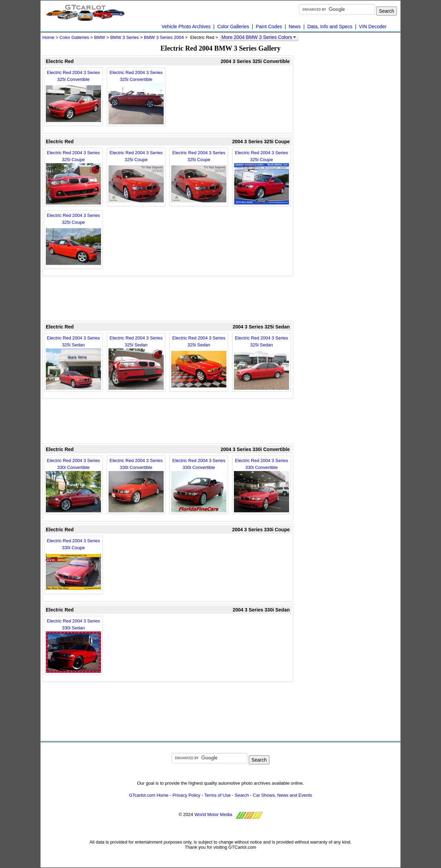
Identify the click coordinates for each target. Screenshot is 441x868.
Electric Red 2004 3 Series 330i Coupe (73, 565)
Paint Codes (269, 27)
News (295, 27)
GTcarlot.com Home (149, 795)
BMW (100, 37)
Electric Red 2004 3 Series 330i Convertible (73, 485)
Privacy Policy (187, 795)
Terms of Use (218, 795)
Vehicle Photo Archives (186, 27)
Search (242, 795)
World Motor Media (213, 814)
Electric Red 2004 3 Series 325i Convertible (73, 97)
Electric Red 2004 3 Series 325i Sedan (73, 363)
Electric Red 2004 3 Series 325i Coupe (73, 177)
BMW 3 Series (125, 37)
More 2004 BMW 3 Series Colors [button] (259, 37)
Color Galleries (233, 27)
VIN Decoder (373, 27)
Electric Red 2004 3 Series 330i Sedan (73, 646)
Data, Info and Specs (330, 27)
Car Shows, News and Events (283, 795)
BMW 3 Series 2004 (164, 37)
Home (48, 37)
